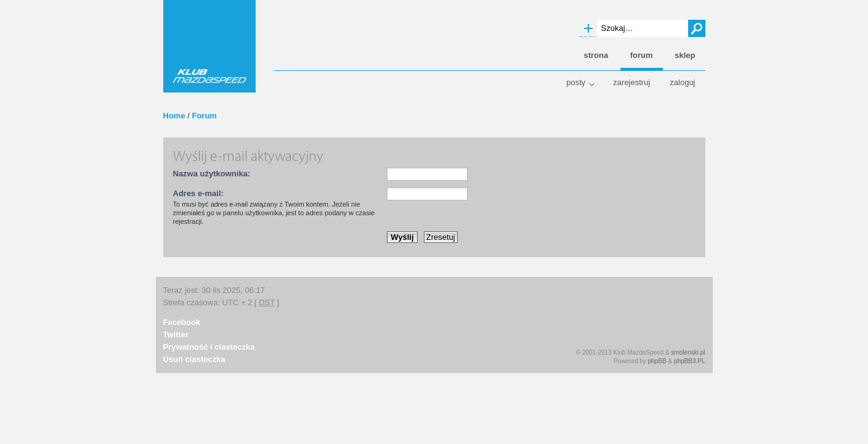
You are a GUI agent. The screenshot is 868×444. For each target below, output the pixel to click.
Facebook (182, 322)
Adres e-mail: (198, 193)
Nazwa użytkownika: (212, 174)
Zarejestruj (631, 82)
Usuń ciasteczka (194, 359)
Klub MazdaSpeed (209, 46)
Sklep (685, 55)
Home (174, 116)
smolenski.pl (688, 352)
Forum (204, 116)
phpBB (657, 361)
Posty (576, 82)
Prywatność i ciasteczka (209, 347)
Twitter (176, 335)
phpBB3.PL (690, 361)
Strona (596, 55)
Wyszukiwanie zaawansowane (588, 29)
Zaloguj (682, 82)
